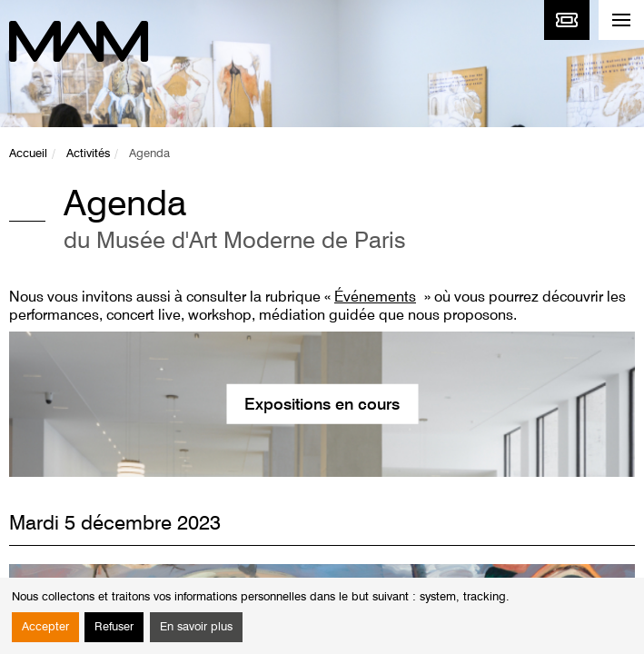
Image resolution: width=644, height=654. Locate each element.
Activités (88, 154)
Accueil (28, 154)
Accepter (45, 627)
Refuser (114, 627)
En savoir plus (196, 627)
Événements (375, 298)
